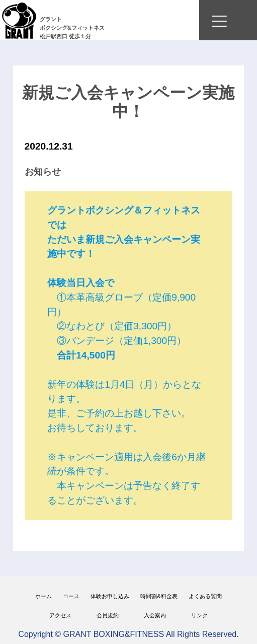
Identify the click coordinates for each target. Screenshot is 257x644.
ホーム (44, 596)
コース (71, 596)
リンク (199, 615)
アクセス (60, 615)
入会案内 (155, 615)
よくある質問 (205, 596)
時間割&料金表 (159, 596)
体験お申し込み (110, 596)
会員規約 (108, 615)
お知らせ (43, 172)
